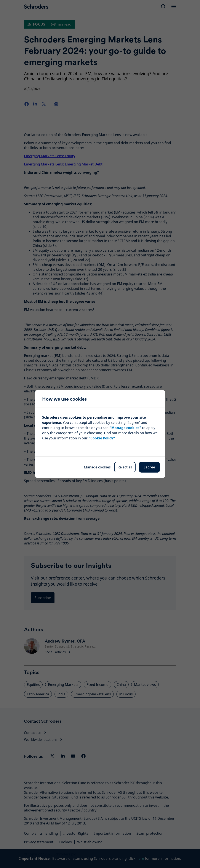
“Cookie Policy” (102, 438)
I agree (149, 467)
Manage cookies (97, 467)
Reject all (125, 467)
